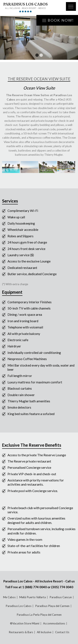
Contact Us (62, 632)
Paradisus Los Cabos (19, 606)
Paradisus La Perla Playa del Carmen (39, 615)
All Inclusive (44, 632)
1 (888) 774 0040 (35, 587)
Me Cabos (9, 597)
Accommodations (54, 623)
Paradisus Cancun (61, 597)
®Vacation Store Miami (25, 623)
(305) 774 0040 (62, 587)
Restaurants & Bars (21, 632)
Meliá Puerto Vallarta (33, 597)
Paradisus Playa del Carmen (52, 606)
